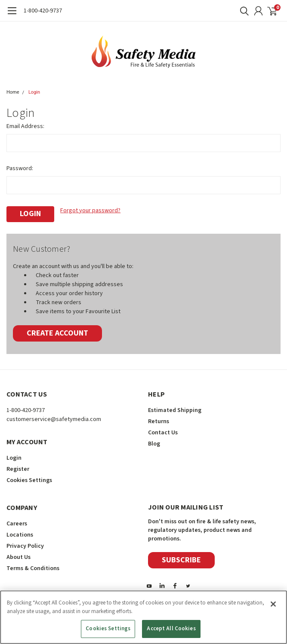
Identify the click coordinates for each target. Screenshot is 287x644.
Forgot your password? (90, 211)
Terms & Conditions (33, 566)
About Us (19, 555)
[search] (242, 11)
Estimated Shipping (175, 408)
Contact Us (163, 430)
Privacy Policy (25, 543)
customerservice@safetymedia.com (54, 417)
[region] (143, 617)
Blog (154, 441)
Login (34, 92)
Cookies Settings (29, 478)
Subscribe (181, 557)
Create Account (57, 331)
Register (18, 467)
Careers (17, 521)
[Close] (273, 604)
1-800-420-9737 (43, 11)
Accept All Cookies (171, 629)
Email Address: (25, 126)
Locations (20, 532)
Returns (159, 419)
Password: (20, 168)
